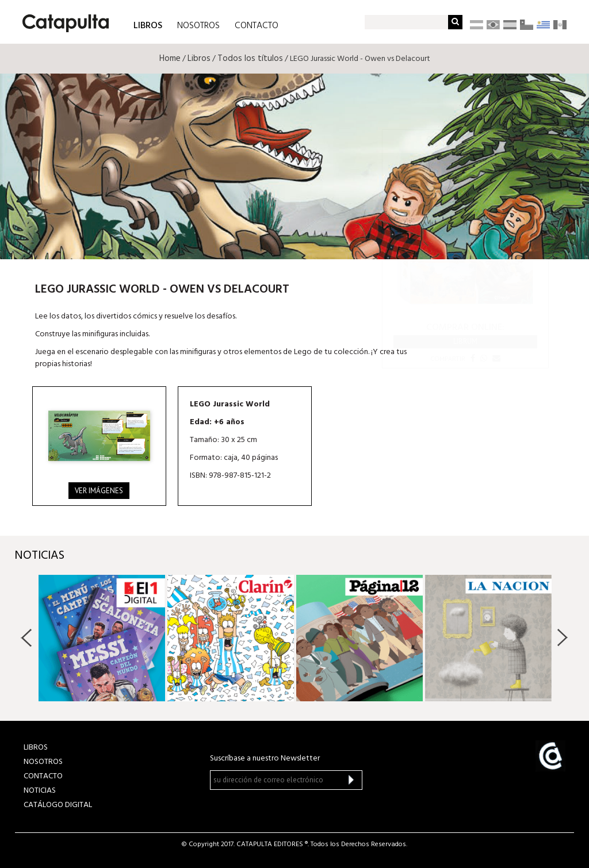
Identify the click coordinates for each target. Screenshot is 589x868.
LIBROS (148, 25)
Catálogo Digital (58, 805)
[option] (102, 638)
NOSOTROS (198, 26)
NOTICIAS (40, 791)
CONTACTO (257, 26)
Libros (199, 59)
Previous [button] (27, 637)
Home (170, 59)
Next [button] (562, 637)
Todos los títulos (250, 59)
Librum (465, 341)
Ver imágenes (99, 491)
